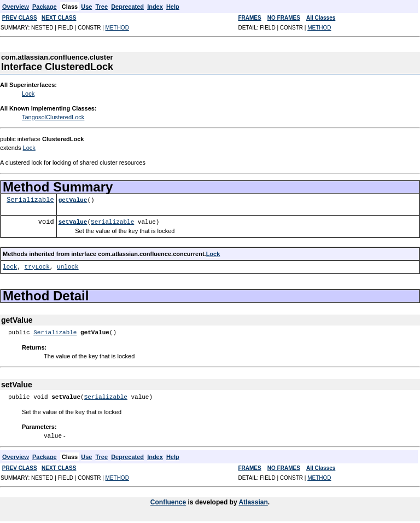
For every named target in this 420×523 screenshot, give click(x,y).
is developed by (212, 502)
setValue (73, 222)
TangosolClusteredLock (53, 117)
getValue (73, 200)
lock (10, 267)
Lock (28, 94)
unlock (68, 267)
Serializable (30, 200)
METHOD (117, 28)
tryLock (37, 267)
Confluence (168, 502)
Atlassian (253, 502)
